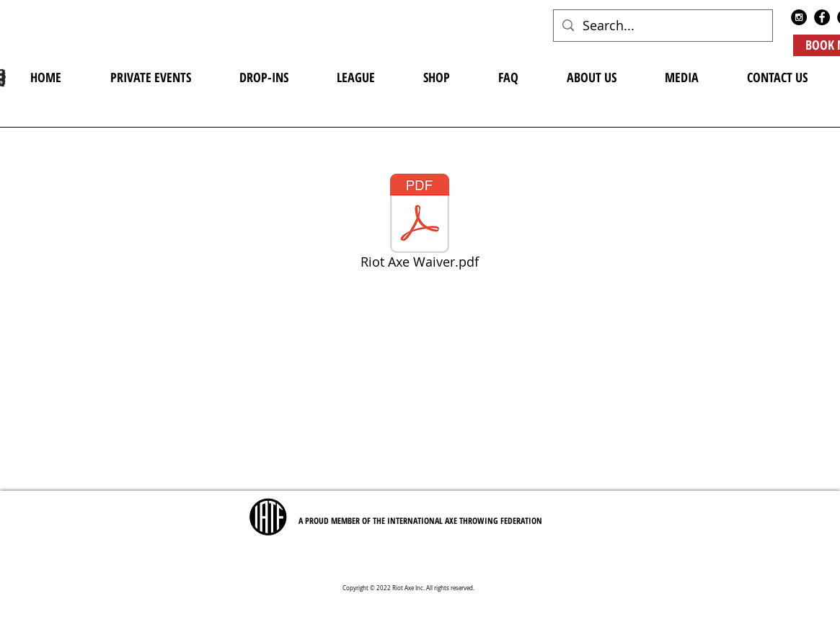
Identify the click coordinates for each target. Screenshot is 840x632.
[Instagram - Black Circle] (799, 17)
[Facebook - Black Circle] (822, 17)
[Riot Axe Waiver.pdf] (420, 224)
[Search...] (662, 26)
